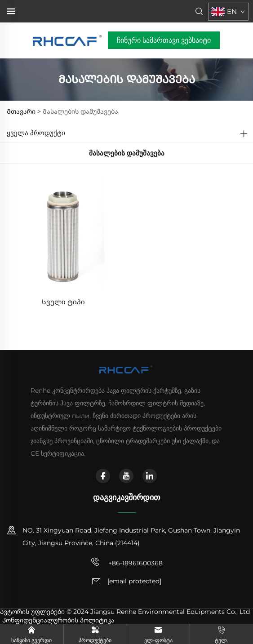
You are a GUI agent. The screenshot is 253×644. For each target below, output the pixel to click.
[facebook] (103, 476)
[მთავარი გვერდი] (68, 40)
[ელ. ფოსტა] (134, 582)
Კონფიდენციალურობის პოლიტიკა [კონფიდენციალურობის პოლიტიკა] (58, 620)
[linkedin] (150, 476)
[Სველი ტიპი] (63, 233)
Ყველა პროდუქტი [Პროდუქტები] (36, 133)
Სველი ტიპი (63, 302)
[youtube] (126, 476)
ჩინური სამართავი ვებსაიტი (164, 40)
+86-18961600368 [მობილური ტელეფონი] (127, 562)
